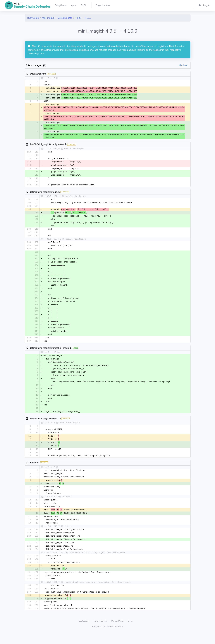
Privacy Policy (118, 632)
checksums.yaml (38, 74)
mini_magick (48, 18)
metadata (34, 471)
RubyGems (33, 18)
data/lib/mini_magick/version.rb (45, 425)
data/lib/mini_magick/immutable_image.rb (51, 353)
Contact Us (84, 632)
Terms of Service (100, 632)
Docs (130, 632)
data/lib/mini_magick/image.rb (45, 193)
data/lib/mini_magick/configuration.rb (48, 145)
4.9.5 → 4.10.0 (83, 18)
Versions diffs (65, 18)
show (185, 65)
